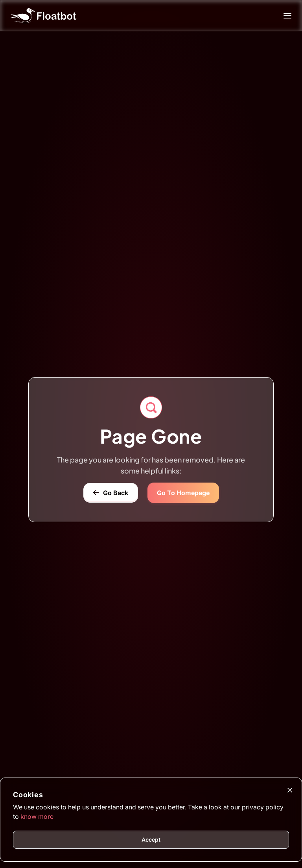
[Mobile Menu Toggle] (291, 16)
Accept (151, 839)
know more (37, 816)
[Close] (290, 790)
